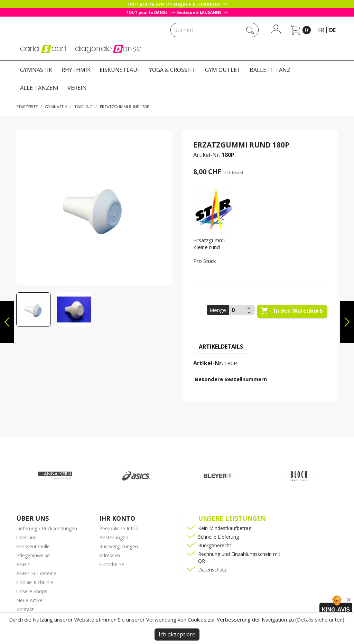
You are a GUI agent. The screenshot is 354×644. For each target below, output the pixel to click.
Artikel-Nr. (207, 155)
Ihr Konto (117, 518)
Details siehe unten (320, 619)
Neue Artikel (30, 600)
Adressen (110, 555)
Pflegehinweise (33, 555)
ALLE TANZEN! (39, 88)
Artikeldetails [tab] (221, 347)
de (332, 30)
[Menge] (237, 310)
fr (321, 30)
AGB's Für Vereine (36, 573)
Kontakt (25, 609)
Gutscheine (112, 564)
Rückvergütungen (119, 546)
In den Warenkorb (292, 311)
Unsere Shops (32, 591)
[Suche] (215, 30)
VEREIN (77, 88)
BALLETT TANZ (270, 70)
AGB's (23, 564)
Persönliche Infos (119, 528)
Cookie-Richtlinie (35, 582)
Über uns (26, 537)
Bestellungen (114, 537)
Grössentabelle (33, 546)
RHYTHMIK (76, 70)
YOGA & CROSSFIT (172, 70)
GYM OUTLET (223, 70)
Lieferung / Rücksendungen (47, 528)
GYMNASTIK (36, 70)
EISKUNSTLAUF (120, 70)
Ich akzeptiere (177, 634)
